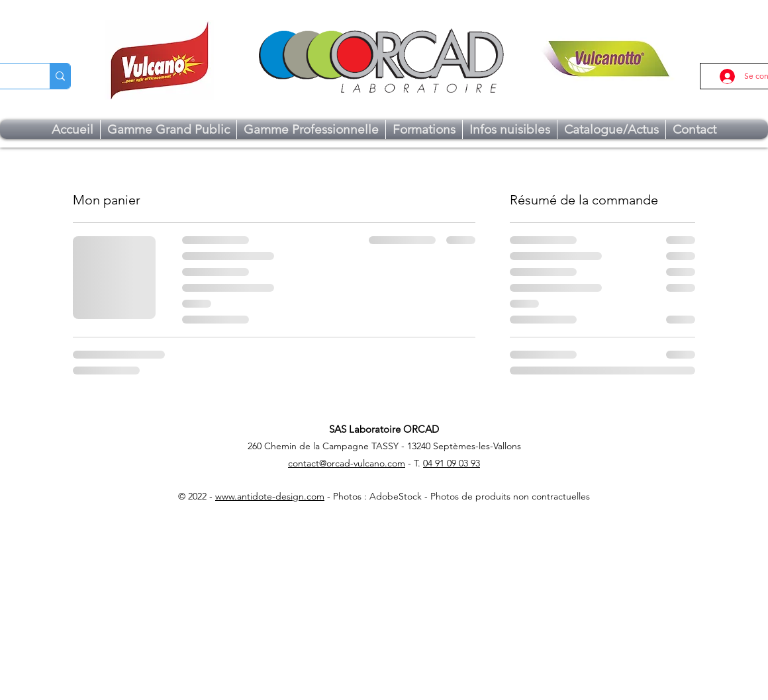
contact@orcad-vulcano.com (347, 463)
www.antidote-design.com (270, 496)
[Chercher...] (60, 76)
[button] (168, 129)
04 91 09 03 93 (452, 463)
